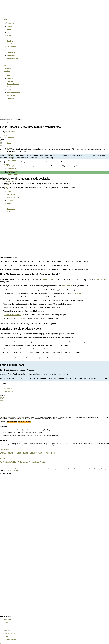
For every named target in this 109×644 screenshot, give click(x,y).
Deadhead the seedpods (13, 315)
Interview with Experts (10, 68)
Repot (9, 32)
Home (5, 19)
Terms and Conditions (13, 84)
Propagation (10, 24)
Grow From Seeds (8, 392)
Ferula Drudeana (8, 389)
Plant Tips (10, 41)
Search (19, 119)
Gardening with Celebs (13, 58)
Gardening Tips (11, 52)
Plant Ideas (10, 38)
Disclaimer (10, 87)
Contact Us (10, 78)
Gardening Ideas (11, 55)
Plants (5, 22)
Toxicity (9, 35)
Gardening (7, 51)
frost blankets (67, 286)
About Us (10, 75)
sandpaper (27, 290)
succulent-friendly (100, 279)
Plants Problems (12, 47)
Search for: (3, 118)
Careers (9, 90)
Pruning (9, 29)
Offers (5, 65)
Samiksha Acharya (10, 131)
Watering (10, 27)
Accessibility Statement (13, 93)
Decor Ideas (7, 71)
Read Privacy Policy (14, 470)
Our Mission (10, 98)
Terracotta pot (48, 279)
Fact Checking (11, 95)
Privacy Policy (11, 81)
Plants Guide (11, 44)
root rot (78, 293)
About (5, 74)
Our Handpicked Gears (13, 61)
